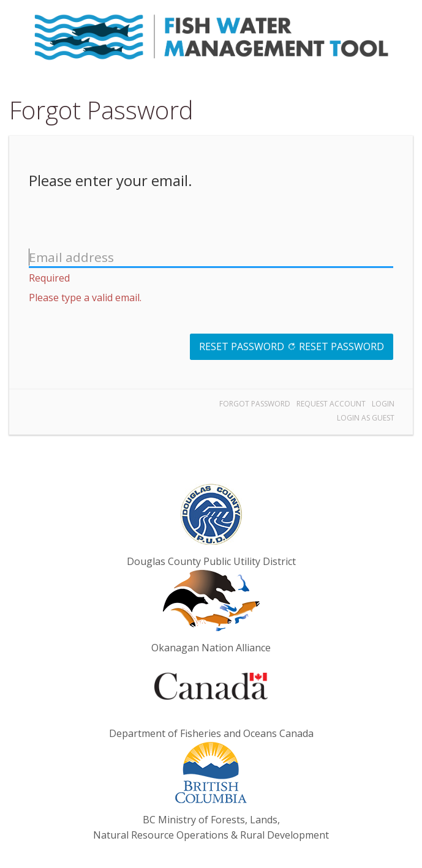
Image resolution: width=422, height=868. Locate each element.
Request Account (331, 404)
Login (383, 404)
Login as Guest (366, 418)
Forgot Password (255, 404)
